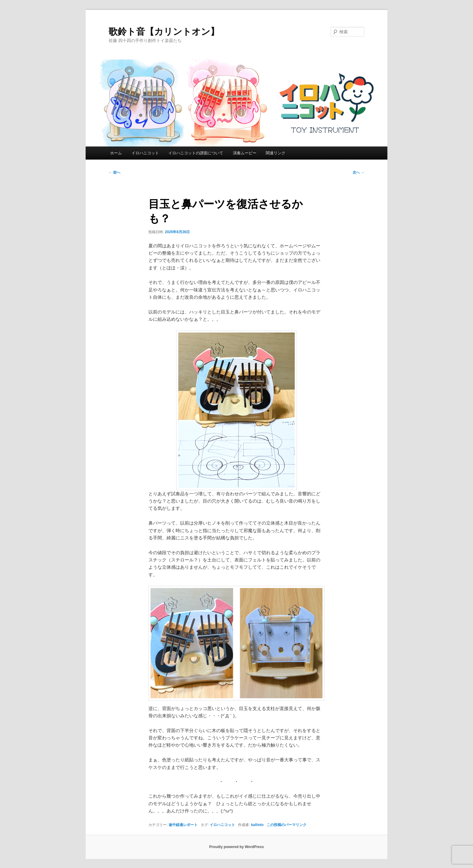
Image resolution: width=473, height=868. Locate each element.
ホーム (116, 153)
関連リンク (276, 153)
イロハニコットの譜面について (196, 153)
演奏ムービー (245, 153)
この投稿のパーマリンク (287, 825)
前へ (114, 172)
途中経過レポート (183, 825)
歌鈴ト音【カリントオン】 (164, 32)
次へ (359, 172)
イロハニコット (145, 153)
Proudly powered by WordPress (236, 847)
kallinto (257, 825)
